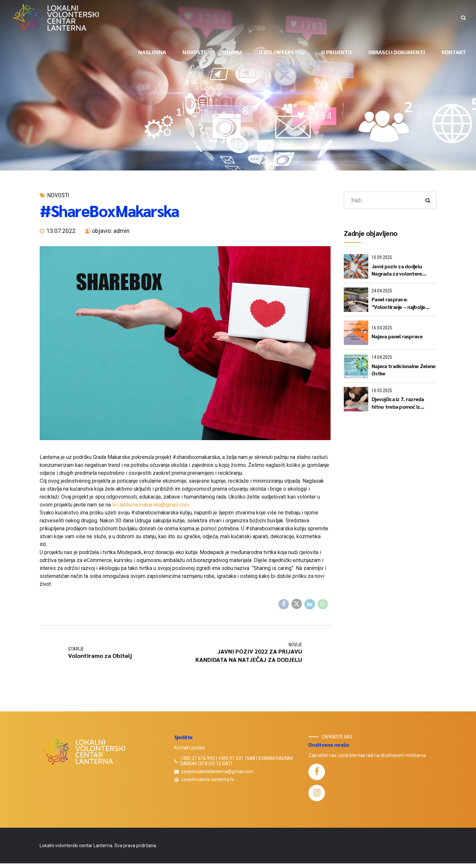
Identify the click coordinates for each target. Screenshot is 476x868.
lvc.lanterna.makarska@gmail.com (151, 505)
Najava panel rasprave (397, 336)
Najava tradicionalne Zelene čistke (404, 370)
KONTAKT (454, 52)
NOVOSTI (194, 52)
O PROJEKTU (337, 52)
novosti (58, 195)
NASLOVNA (152, 52)
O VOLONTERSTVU (282, 52)
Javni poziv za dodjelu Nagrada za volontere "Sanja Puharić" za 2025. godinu (399, 270)
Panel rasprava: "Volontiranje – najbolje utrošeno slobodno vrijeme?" (398, 303)
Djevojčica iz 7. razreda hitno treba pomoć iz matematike (398, 403)
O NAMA (232, 52)
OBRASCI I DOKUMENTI (397, 52)
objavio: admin (111, 231)
